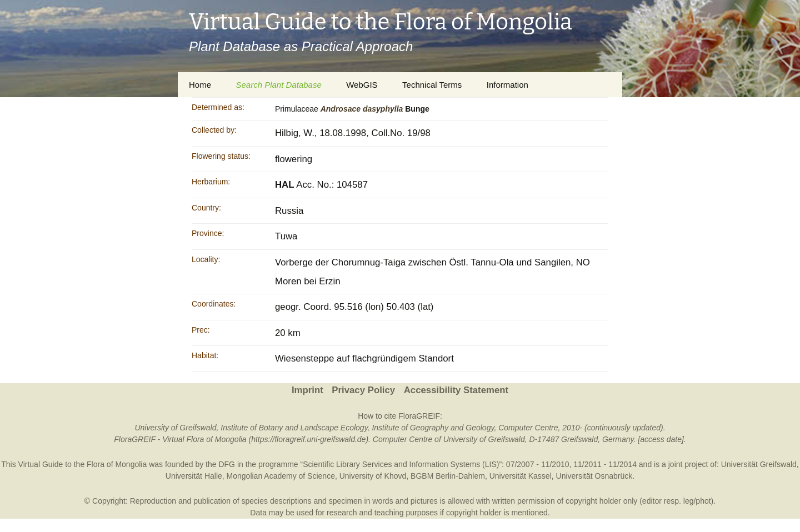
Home (200, 85)
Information (507, 85)
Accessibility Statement (456, 390)
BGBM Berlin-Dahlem (448, 476)
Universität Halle (194, 476)
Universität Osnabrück (594, 476)
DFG (227, 464)
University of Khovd (373, 476)
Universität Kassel (521, 476)
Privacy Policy (363, 390)
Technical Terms (432, 85)
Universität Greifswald (759, 464)
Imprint (307, 390)
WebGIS (362, 85)
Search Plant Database (278, 85)
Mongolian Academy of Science (281, 476)
